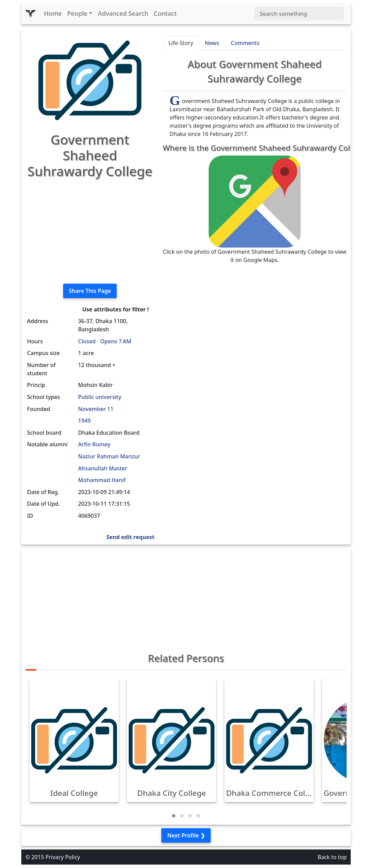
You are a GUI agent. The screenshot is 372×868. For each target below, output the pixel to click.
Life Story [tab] (181, 43)
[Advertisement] (90, 230)
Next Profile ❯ (186, 835)
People (77, 13)
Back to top (332, 857)
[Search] (299, 14)
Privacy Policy (63, 857)
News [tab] (212, 43)
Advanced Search (123, 13)
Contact (165, 13)
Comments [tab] (245, 43)
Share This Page (90, 291)
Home (53, 13)
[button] (174, 816)
